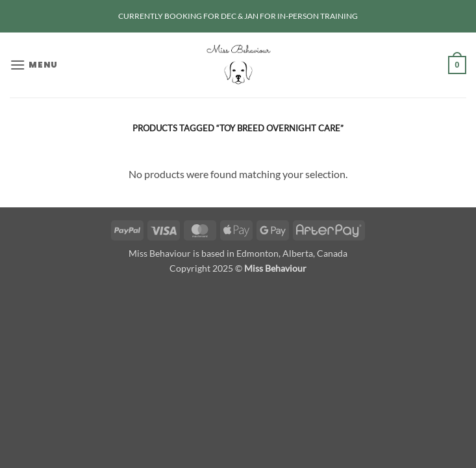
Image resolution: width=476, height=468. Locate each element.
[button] (34, 65)
